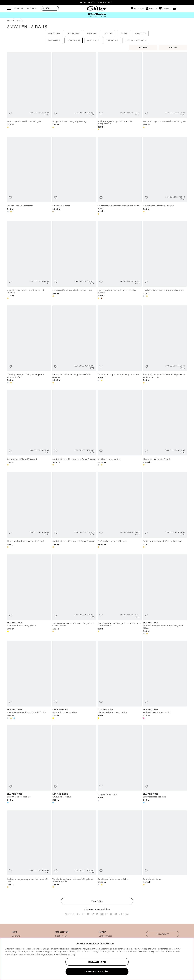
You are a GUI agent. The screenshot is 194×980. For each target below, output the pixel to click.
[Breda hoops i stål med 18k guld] (165, 176)
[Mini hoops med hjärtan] (120, 428)
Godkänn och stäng (97, 972)
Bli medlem (162, 934)
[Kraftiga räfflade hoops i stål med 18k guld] (74, 261)
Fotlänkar (54, 41)
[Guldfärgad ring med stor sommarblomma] (165, 261)
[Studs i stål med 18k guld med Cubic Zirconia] (74, 428)
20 (107, 914)
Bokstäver (93, 41)
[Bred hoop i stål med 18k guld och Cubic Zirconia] (120, 261)
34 (122, 914)
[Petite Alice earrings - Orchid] (165, 680)
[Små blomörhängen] (165, 849)
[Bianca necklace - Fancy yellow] (120, 680)
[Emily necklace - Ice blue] (29, 765)
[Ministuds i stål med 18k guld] (165, 428)
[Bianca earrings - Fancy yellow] (29, 595)
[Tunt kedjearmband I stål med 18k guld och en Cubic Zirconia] (165, 345)
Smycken (20, 20)
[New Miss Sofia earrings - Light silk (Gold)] (29, 680)
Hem (10, 20)
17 (93, 914)
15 (83, 914)
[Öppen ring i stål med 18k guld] (29, 428)
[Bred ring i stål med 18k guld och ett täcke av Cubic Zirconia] (120, 595)
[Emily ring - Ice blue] (74, 765)
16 (88, 914)
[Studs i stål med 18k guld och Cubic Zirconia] (74, 510)
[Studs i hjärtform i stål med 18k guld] (29, 92)
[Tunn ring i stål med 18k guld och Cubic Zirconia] (29, 261)
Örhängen (54, 33)
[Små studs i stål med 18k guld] (120, 510)
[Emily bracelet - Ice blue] (165, 765)
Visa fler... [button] (97, 901)
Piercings (140, 33)
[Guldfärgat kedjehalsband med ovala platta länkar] (120, 176)
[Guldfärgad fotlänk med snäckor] (120, 849)
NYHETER (18, 8)
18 (97, 914)
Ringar (108, 33)
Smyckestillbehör (136, 41)
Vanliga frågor (105, 936)
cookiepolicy (69, 954)
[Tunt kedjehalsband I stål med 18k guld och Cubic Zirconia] (74, 595)
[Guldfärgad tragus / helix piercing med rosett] (120, 345)
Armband (92, 33)
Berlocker (74, 41)
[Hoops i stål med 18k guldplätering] (74, 92)
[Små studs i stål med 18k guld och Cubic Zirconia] (74, 345)
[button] (152, 8)
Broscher (112, 41)
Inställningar (97, 962)
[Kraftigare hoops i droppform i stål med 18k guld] (29, 849)
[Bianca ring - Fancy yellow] (74, 680)
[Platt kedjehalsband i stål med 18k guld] (29, 510)
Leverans (16, 936)
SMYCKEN (31, 8)
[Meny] (9, 8)
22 (116, 914)
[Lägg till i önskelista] (10, 113)
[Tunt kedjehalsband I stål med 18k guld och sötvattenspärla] (74, 849)
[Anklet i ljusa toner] (74, 176)
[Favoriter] (166, 8)
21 (111, 914)
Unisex (124, 33)
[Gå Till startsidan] (97, 8)
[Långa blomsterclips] (120, 765)
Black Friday (61, 936)
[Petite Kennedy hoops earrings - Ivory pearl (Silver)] (165, 595)
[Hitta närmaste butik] (137, 9)
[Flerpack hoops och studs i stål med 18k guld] (165, 92)
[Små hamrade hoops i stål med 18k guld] (165, 510)
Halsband (73, 33)
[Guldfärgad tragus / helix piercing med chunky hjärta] (29, 345)
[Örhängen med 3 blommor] (29, 176)
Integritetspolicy (47, 954)
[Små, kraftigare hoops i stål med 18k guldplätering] (120, 92)
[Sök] (50, 8)
